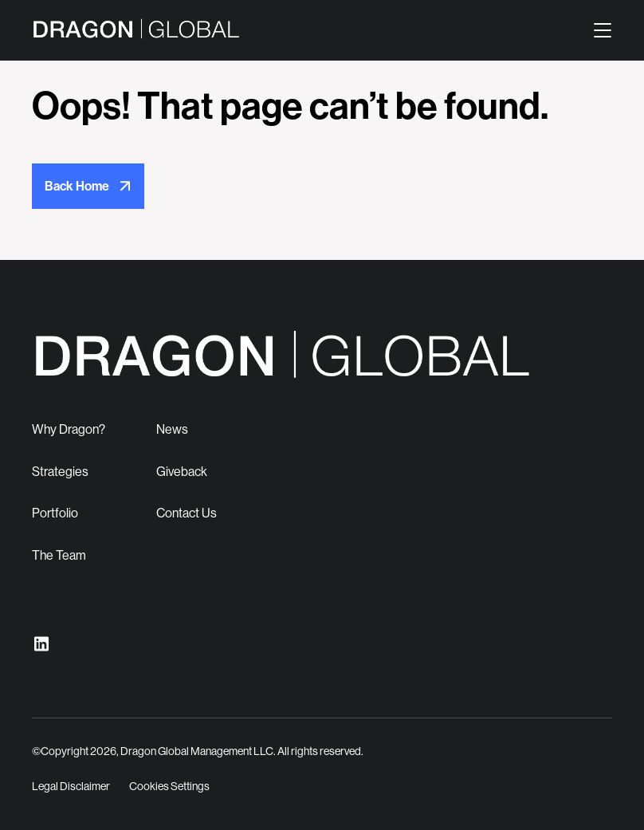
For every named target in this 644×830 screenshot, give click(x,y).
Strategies (60, 472)
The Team (59, 555)
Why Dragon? (69, 429)
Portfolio (55, 513)
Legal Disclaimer (71, 786)
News (172, 429)
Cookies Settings (169, 786)
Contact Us (187, 513)
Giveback (182, 472)
